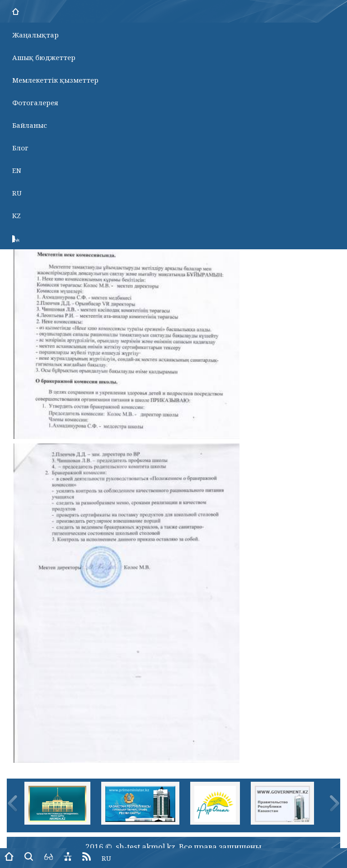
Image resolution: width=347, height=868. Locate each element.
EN (17, 170)
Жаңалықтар (35, 35)
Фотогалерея (35, 103)
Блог (20, 148)
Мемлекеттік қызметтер (55, 80)
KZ (16, 215)
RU (17, 193)
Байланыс (30, 125)
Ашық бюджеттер (44, 57)
